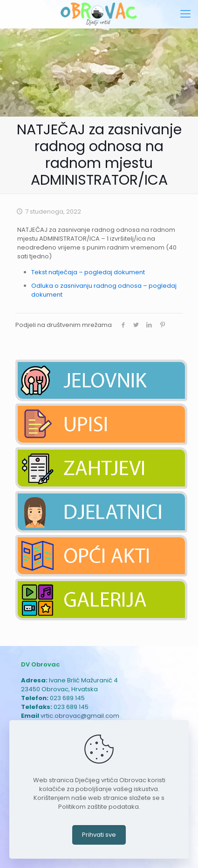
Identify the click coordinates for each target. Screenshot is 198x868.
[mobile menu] (185, 14)
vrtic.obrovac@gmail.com (80, 716)
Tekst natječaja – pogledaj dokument (88, 272)
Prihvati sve (99, 835)
